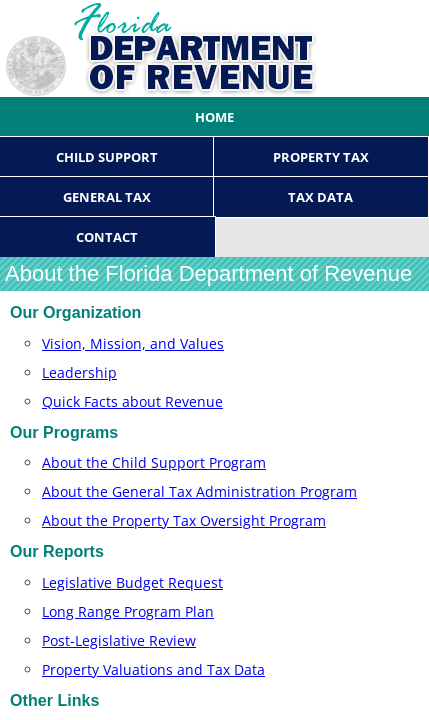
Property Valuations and (153, 669)
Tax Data (320, 197)
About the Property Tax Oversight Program (184, 520)
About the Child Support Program (154, 462)
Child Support (107, 157)
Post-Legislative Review (119, 640)
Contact (107, 237)
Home (214, 117)
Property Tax (321, 157)
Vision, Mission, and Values (133, 343)
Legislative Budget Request (132, 582)
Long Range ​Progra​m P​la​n (128, 611)
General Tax (107, 197)
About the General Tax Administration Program (199, 491)
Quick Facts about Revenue (132, 401)
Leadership (79, 372)
